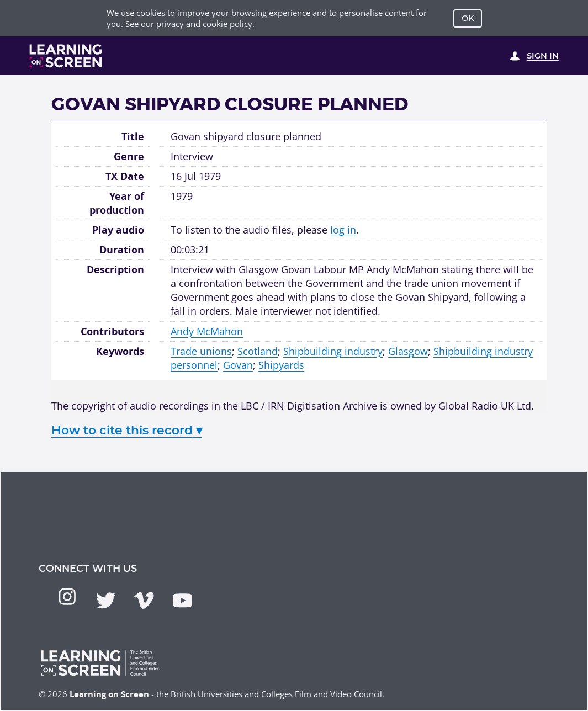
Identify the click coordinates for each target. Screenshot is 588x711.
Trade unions (201, 351)
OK (468, 18)
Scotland (258, 351)
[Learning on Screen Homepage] (66, 56)
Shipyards (281, 365)
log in (343, 230)
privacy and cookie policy (204, 24)
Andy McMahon (207, 331)
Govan (238, 365)
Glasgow (408, 351)
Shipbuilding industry (333, 351)
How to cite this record (127, 430)
